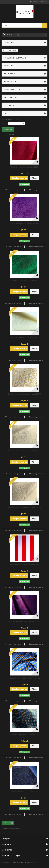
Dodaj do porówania (37, 190)
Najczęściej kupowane (15, 58)
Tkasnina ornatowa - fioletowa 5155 (24, 224)
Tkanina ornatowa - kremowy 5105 (24, 337)
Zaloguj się (44, 2)
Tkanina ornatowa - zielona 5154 (24, 281)
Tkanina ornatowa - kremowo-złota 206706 (24, 508)
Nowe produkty (12, 90)
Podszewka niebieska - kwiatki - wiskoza (24, 678)
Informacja (10, 74)
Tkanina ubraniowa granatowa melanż (24, 792)
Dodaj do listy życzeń (14, 190)
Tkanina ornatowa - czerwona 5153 (25, 167)
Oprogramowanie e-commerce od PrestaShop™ (21, 862)
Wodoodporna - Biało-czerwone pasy (24, 564)
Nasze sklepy (10, 97)
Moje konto (7, 850)
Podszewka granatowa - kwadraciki (25, 735)
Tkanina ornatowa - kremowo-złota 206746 (24, 394)
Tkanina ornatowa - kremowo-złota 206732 (24, 451)
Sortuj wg (5, 123)
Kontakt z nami (34, 2)
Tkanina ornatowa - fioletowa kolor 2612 (24, 621)
